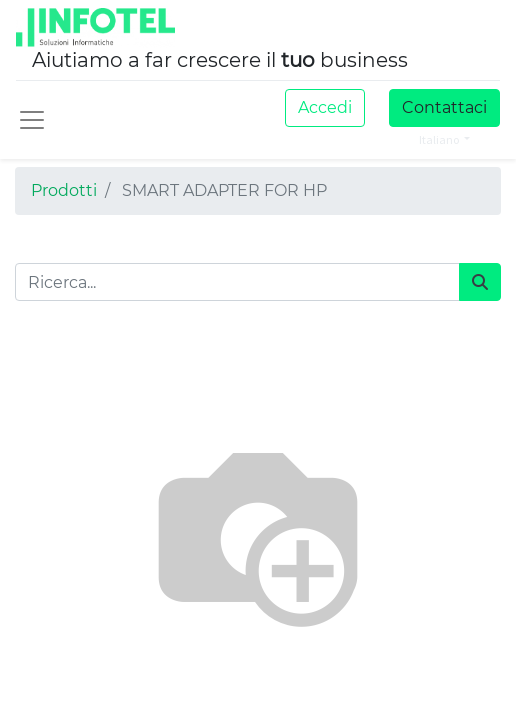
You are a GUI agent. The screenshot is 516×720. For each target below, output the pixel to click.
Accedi (325, 107)
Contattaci (444, 107)
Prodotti (64, 190)
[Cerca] (480, 282)
